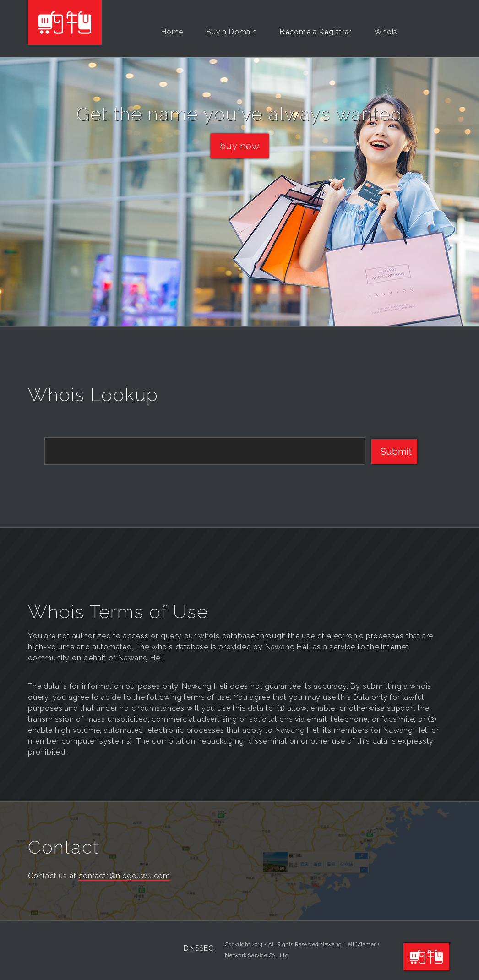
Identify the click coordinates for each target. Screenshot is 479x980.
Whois (386, 32)
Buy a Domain (231, 32)
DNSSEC (199, 948)
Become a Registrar (316, 32)
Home (172, 32)
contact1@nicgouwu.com (124, 876)
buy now (240, 146)
